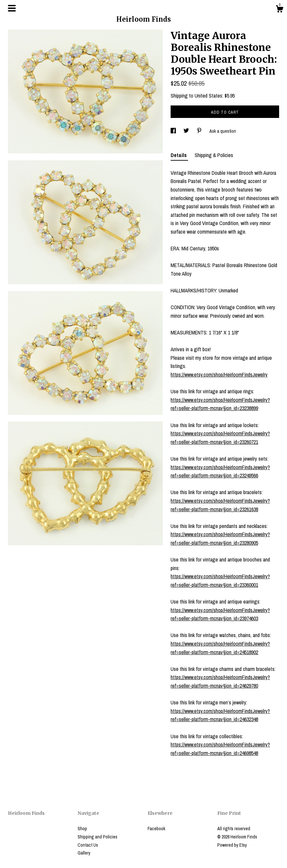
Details (179, 155)
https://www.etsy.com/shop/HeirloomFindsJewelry (219, 375)
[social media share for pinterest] (200, 131)
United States (208, 96)
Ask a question (223, 131)
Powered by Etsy (232, 845)
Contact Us (88, 845)
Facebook (156, 829)
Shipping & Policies (214, 155)
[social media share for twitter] (187, 131)
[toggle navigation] (12, 8)
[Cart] (279, 10)
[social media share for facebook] (174, 131)
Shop (82, 829)
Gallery (84, 853)
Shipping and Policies (97, 837)
